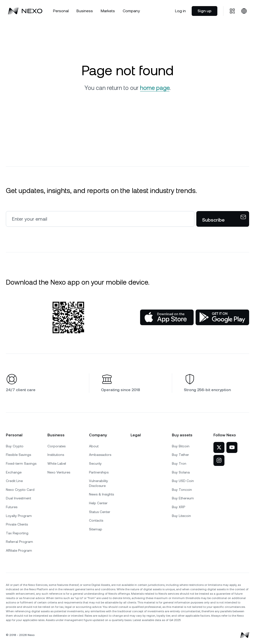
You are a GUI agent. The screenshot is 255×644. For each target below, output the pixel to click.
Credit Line (14, 481)
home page (155, 88)
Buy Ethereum (183, 498)
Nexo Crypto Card (20, 490)
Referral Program (19, 542)
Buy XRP (178, 507)
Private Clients (17, 524)
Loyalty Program (19, 516)
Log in (180, 11)
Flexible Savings (18, 455)
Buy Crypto (15, 446)
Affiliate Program (19, 550)
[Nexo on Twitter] (219, 447)
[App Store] (167, 317)
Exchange (14, 472)
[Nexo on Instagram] (219, 460)
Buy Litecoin (181, 516)
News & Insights (101, 494)
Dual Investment (18, 498)
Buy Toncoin (182, 490)
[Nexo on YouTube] (232, 447)
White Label (57, 463)
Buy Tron (179, 463)
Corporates (56, 446)
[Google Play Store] (222, 317)
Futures (12, 507)
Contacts (96, 520)
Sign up (205, 11)
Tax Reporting (17, 533)
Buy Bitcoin (181, 446)
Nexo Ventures (59, 472)
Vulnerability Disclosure (99, 483)
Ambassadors (100, 455)
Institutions (56, 455)
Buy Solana (181, 472)
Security (95, 463)
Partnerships (99, 472)
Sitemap (96, 529)
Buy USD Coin (183, 481)
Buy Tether (180, 455)
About (94, 446)
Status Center (100, 512)
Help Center (98, 503)
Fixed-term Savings (21, 463)
